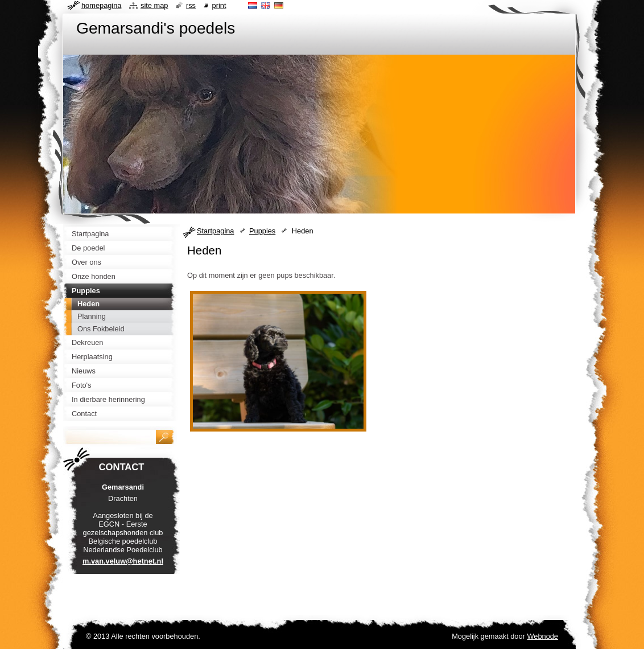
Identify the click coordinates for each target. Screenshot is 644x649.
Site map (154, 5)
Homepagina (101, 5)
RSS (191, 5)
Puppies (262, 231)
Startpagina (215, 231)
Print (219, 5)
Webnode (542, 636)
